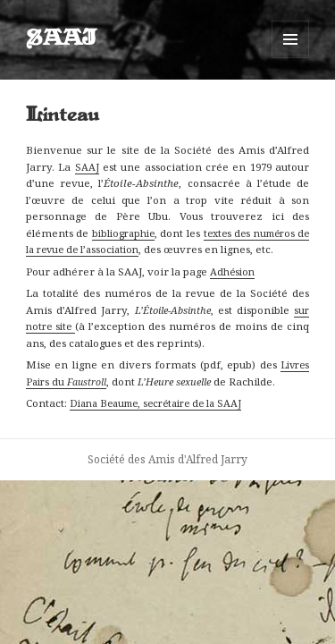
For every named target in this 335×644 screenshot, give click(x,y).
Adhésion (232, 271)
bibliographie (123, 233)
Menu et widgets (291, 58)
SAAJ (61, 39)
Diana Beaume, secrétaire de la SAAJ (155, 403)
